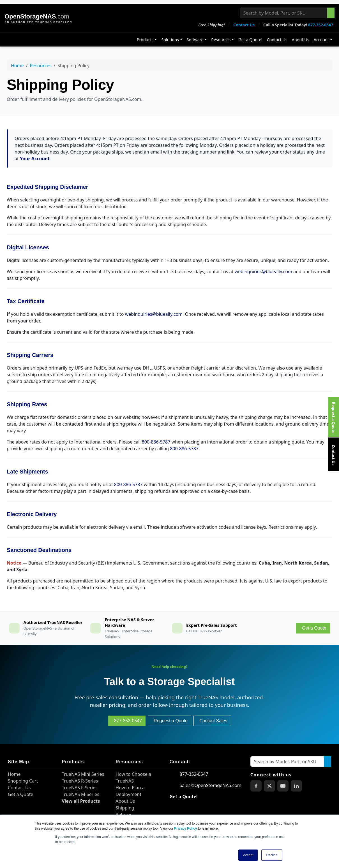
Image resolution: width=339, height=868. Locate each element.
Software (195, 40)
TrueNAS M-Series (80, 794)
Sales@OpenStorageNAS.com (210, 785)
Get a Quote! (250, 40)
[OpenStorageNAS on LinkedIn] (296, 786)
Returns (124, 814)
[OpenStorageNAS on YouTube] (283, 786)
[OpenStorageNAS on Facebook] (256, 786)
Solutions (170, 40)
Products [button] (145, 40)
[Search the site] (331, 13)
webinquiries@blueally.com (263, 271)
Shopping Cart (23, 781)
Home (17, 66)
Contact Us (244, 25)
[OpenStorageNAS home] (38, 18)
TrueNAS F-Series (80, 788)
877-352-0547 (321, 25)
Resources (221, 40)
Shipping (125, 808)
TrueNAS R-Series (80, 781)
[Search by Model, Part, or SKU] (284, 13)
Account (321, 40)
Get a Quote (21, 794)
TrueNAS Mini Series (83, 774)
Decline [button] (272, 855)
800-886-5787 (156, 442)
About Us (301, 40)
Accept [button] (248, 855)
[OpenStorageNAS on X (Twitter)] (269, 786)
